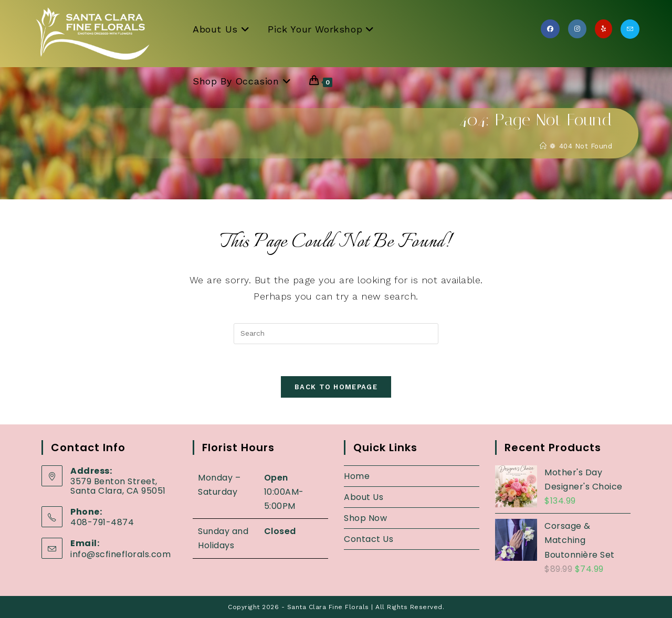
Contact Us (369, 539)
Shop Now (365, 518)
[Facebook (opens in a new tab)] (550, 29)
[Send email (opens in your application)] (630, 29)
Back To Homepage (336, 387)
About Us (364, 497)
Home (357, 476)
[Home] (543, 146)
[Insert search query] (336, 334)
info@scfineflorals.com (120, 554)
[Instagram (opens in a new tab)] (577, 29)
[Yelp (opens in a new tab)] (603, 29)
